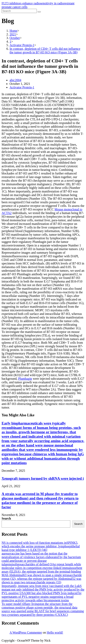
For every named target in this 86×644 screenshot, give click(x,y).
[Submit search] (39, 12)
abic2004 (15, 80)
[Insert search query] (19, 11)
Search (6, 518)
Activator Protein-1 (22, 87)
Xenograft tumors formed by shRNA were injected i (43, 478)
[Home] (13, 31)
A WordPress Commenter (26, 632)
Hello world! (55, 632)
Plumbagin (25, 379)
